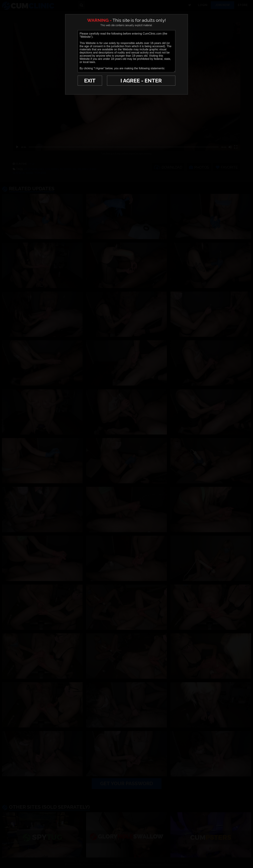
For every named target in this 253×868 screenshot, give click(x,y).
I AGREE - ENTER (141, 81)
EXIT (90, 81)
